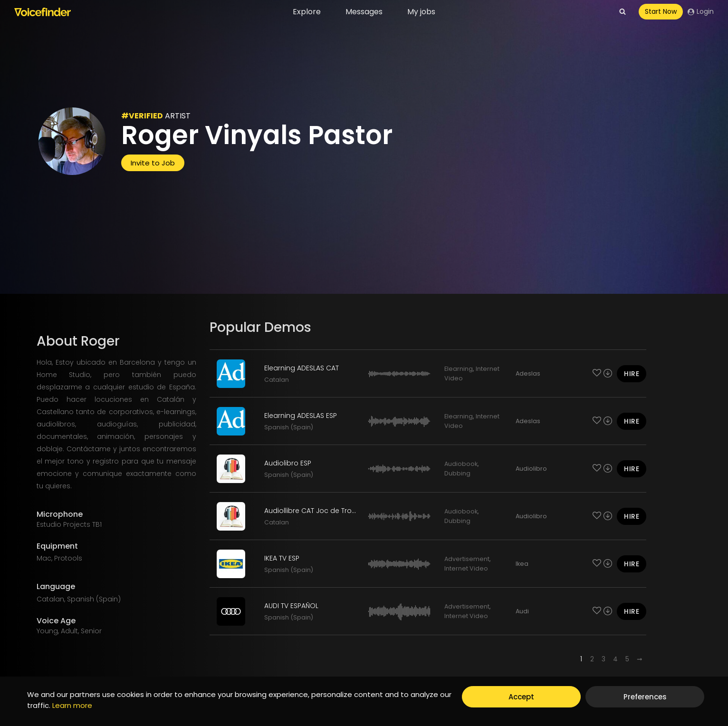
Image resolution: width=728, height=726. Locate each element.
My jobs (421, 12)
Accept (521, 697)
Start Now (661, 11)
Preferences (645, 697)
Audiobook (461, 464)
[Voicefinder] (43, 12)
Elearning (459, 369)
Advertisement (467, 559)
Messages (364, 12)
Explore (307, 12)
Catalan (277, 380)
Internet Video (466, 568)
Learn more (72, 705)
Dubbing (457, 473)
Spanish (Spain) (289, 427)
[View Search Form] (623, 12)
